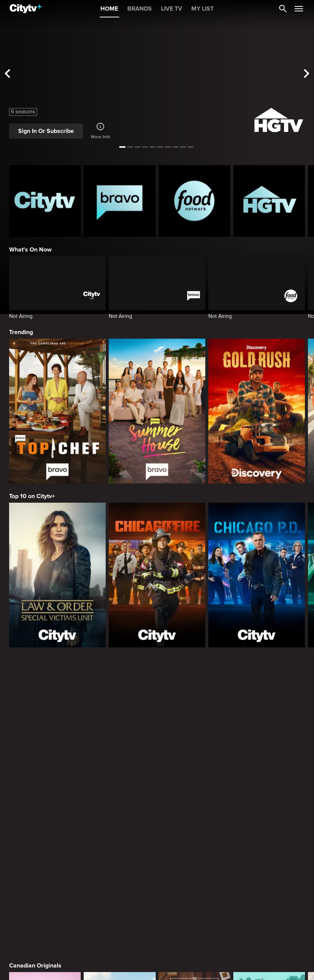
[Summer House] (157, 411)
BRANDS (140, 9)
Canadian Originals (35, 670)
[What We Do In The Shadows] (269, 857)
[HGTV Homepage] (269, 201)
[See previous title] (7, 74)
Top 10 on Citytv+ (32, 496)
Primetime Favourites (38, 923)
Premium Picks (30, 797)
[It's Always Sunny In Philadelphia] (120, 857)
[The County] (120, 730)
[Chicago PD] (257, 575)
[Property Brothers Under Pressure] (269, 730)
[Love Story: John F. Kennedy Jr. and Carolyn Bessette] (45, 857)
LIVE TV (172, 9)
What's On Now (30, 250)
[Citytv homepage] (45, 201)
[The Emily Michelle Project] (194, 730)
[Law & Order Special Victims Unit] (57, 575)
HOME (109, 9)
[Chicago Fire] (157, 575)
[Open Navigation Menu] (299, 9)
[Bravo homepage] (120, 201)
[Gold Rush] (257, 411)
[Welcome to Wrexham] (194, 857)
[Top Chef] (57, 411)
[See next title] (307, 74)
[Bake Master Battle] (45, 730)
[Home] (26, 9)
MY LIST (202, 9)
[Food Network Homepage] (194, 201)
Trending (21, 332)
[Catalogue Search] (283, 9)
